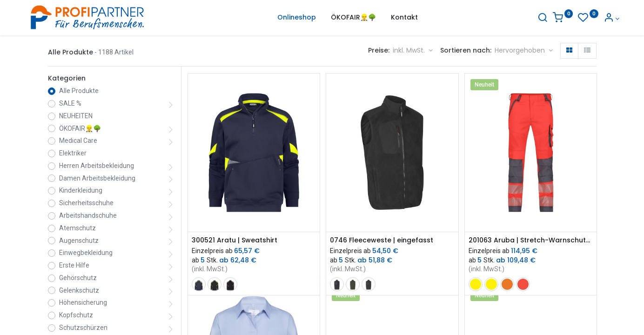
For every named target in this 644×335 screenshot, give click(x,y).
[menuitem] (297, 18)
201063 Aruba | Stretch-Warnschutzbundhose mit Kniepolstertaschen (531, 240)
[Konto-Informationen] (588, 19)
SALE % (70, 103)
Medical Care (78, 141)
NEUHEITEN (76, 116)
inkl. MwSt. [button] (410, 50)
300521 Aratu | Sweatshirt (235, 240)
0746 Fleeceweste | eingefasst (382, 240)
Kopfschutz (76, 315)
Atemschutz (77, 228)
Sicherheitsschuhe (86, 203)
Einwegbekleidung (86, 253)
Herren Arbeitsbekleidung (97, 166)
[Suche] (519, 19)
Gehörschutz (78, 278)
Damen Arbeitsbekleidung (97, 178)
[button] (524, 51)
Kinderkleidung (81, 190)
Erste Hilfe (74, 265)
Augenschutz (79, 241)
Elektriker (73, 153)
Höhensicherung (83, 302)
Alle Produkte (79, 91)
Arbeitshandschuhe (88, 215)
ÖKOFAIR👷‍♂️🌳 (80, 128)
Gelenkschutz (79, 290)
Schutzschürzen (83, 328)
